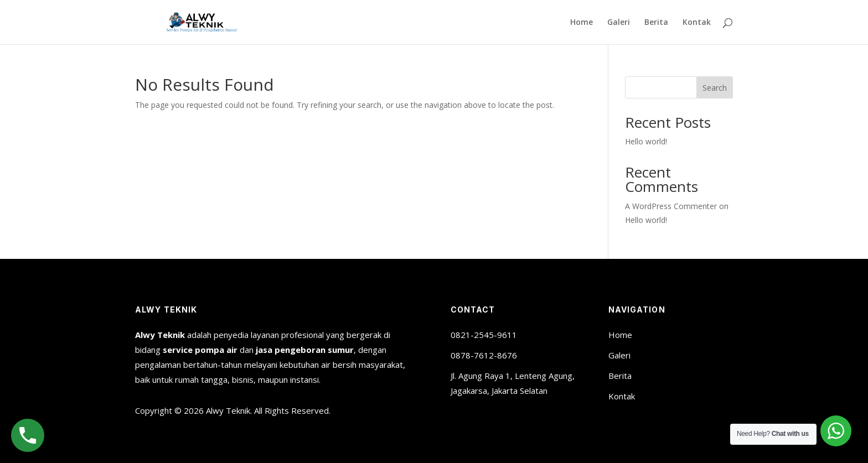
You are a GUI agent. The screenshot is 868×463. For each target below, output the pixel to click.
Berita (656, 23)
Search (715, 88)
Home (582, 23)
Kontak (697, 23)
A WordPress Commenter (671, 206)
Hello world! (646, 141)
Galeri (619, 23)
